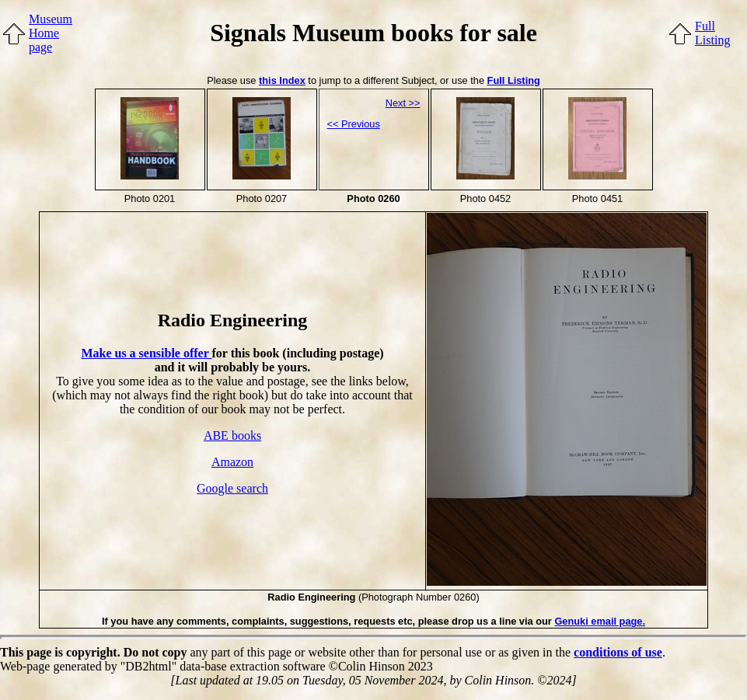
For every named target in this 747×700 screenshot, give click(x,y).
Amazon (232, 462)
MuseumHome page (51, 33)
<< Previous (354, 124)
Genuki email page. (600, 621)
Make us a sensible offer (146, 353)
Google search (232, 488)
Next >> (403, 103)
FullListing (712, 33)
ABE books (232, 435)
